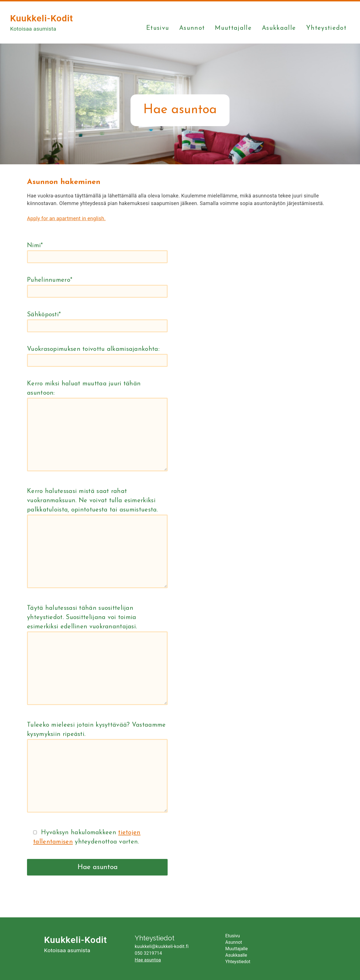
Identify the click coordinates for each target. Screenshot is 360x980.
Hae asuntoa (148, 960)
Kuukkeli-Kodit (42, 18)
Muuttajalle (233, 28)
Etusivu (158, 28)
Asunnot (192, 28)
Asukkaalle (279, 28)
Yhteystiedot (326, 28)
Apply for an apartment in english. (66, 218)
